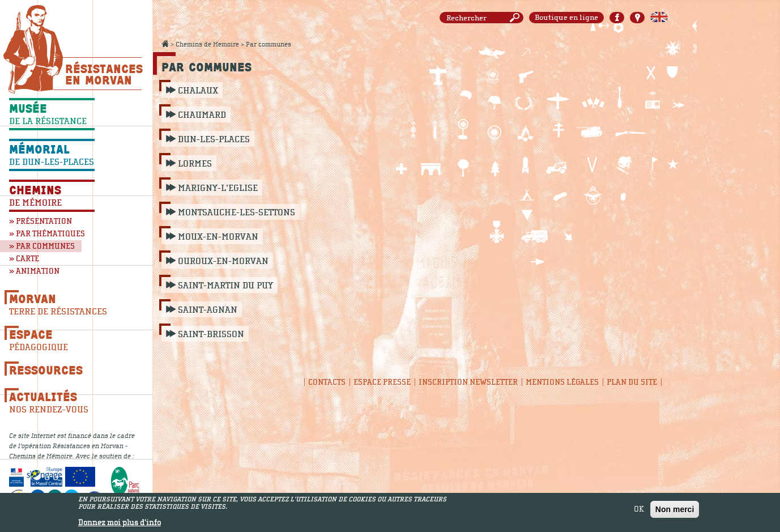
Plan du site (632, 382)
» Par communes (42, 246)
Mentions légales (562, 382)
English (659, 18)
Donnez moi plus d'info (120, 524)
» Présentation (41, 221)
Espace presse (382, 382)
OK (639, 510)
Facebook (617, 18)
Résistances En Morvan (103, 74)
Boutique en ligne (566, 18)
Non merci (675, 510)
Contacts (327, 382)
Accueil (165, 44)
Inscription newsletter (468, 382)
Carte (637, 18)
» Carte (24, 259)
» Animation (34, 271)
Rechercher (517, 18)
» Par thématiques (47, 234)
